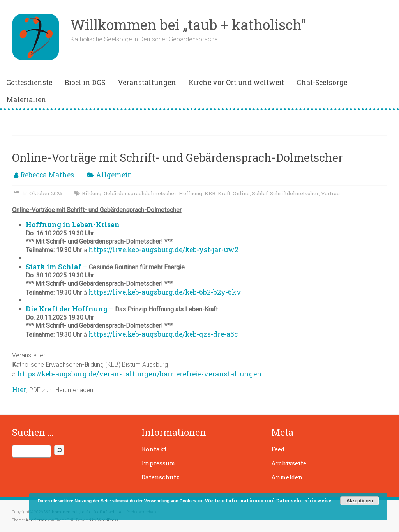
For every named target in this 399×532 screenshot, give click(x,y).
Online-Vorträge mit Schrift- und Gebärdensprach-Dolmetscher (177, 157)
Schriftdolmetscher (294, 193)
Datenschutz (161, 477)
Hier (19, 390)
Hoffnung (191, 193)
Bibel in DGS (85, 82)
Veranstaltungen (147, 82)
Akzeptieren (360, 501)
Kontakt (154, 449)
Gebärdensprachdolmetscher (140, 193)
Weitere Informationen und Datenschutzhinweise (268, 500)
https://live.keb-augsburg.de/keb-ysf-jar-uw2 (163, 250)
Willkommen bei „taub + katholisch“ (188, 25)
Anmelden (287, 477)
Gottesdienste (29, 82)
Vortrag (330, 193)
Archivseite (289, 463)
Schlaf (260, 193)
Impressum (158, 463)
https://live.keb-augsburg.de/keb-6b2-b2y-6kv (165, 292)
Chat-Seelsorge (322, 82)
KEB (210, 193)
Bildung (92, 193)
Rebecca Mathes (47, 175)
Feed (278, 449)
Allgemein (114, 175)
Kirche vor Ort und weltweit (236, 82)
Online (241, 193)
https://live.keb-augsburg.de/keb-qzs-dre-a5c (163, 334)
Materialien (26, 100)
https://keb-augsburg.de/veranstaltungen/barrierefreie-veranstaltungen (139, 374)
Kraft (224, 193)
